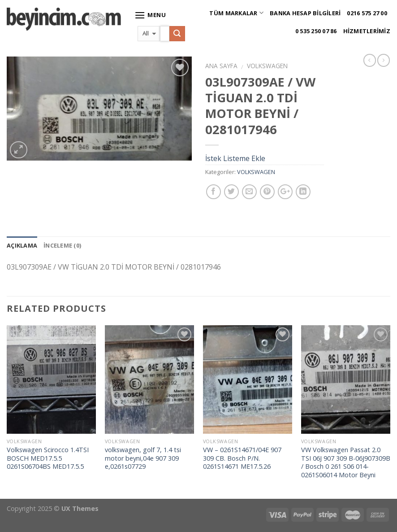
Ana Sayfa (221, 66)
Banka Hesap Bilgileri (305, 13)
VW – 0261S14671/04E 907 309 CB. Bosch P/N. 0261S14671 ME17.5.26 (242, 458)
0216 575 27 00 (367, 13)
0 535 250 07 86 (316, 31)
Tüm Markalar (236, 13)
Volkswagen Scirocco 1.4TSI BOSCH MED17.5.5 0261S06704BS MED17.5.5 (48, 458)
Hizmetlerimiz (367, 31)
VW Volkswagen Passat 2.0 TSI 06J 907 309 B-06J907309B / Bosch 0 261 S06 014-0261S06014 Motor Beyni (346, 462)
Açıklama (22, 245)
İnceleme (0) (62, 245)
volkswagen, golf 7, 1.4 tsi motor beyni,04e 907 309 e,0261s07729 (143, 458)
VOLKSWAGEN (267, 66)
